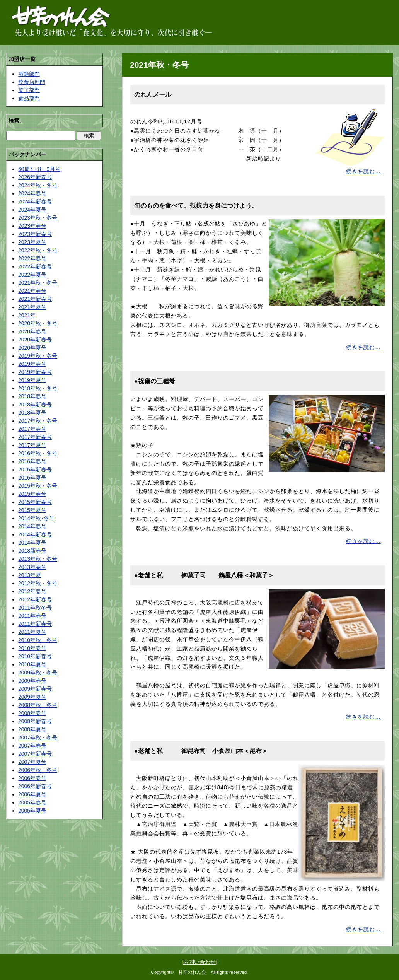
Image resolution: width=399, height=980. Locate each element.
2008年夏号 (32, 729)
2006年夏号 (32, 794)
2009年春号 (32, 681)
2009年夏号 (32, 697)
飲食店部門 (32, 82)
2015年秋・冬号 (38, 486)
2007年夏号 (32, 762)
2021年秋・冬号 (38, 283)
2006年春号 (32, 778)
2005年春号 (32, 802)
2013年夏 (30, 575)
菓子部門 (29, 90)
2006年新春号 (35, 786)
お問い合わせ (199, 962)
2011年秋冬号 (35, 608)
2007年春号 (32, 746)
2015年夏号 (32, 510)
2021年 (27, 315)
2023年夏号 (32, 242)
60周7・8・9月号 (39, 169)
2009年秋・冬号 (38, 673)
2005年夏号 (32, 811)
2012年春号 (32, 591)
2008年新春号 (35, 721)
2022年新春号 (35, 266)
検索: (15, 121)
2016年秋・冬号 (38, 453)
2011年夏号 (32, 632)
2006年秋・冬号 (38, 770)
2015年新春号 (35, 502)
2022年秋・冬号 (38, 250)
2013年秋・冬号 (38, 559)
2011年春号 (32, 616)
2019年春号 (32, 364)
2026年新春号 (35, 177)
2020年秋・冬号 (38, 323)
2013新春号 (32, 551)
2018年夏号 (32, 413)
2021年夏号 (32, 307)
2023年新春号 (35, 234)
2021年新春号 (35, 299)
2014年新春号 (35, 534)
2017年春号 (32, 429)
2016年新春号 (35, 470)
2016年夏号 (32, 478)
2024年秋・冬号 (38, 185)
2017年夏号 (32, 445)
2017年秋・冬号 (38, 421)
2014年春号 (32, 526)
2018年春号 (32, 396)
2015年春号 (32, 494)
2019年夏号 (32, 380)
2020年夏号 (32, 348)
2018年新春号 (35, 405)
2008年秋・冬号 (38, 705)
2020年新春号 (35, 340)
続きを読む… (363, 171)
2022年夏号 (32, 275)
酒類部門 (29, 74)
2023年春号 (32, 226)
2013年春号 (32, 567)
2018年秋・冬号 (38, 388)
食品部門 (29, 98)
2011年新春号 (35, 624)
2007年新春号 (35, 754)
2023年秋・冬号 (38, 218)
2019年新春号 (35, 372)
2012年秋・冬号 (38, 583)
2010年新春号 (35, 656)
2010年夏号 (32, 664)
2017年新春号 (35, 437)
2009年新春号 (35, 689)
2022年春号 (32, 258)
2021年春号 (32, 291)
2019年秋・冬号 (38, 356)
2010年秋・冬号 (38, 640)
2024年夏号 (32, 210)
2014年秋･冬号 (36, 518)
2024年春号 (32, 193)
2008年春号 (32, 713)
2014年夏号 (32, 543)
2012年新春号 (35, 599)
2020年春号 (32, 331)
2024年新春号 (35, 201)
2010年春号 (32, 648)
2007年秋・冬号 (38, 738)
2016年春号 (32, 461)
